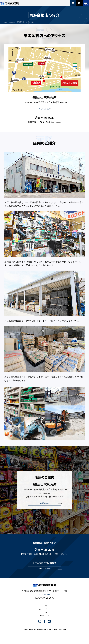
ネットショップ (43, 628)
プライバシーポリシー (44, 619)
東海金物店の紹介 (17, 22)
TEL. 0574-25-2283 (45, 495)
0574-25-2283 (44, 121)
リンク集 (44, 624)
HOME (7, 22)
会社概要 (44, 614)
